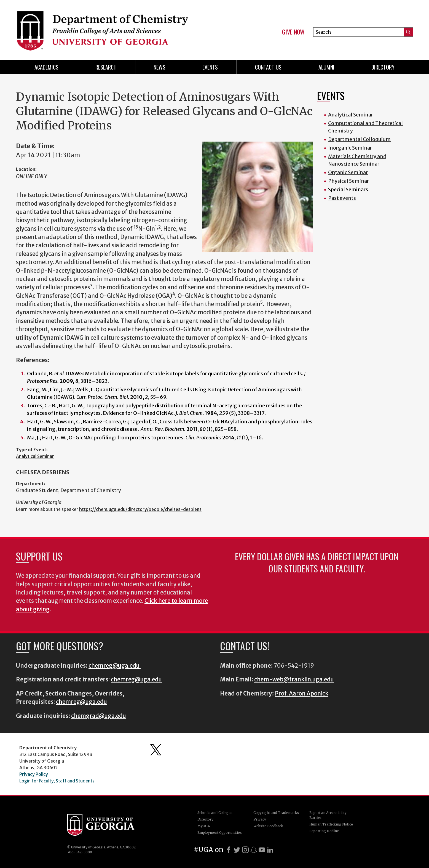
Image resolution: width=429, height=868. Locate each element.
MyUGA (204, 826)
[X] (237, 850)
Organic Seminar (348, 172)
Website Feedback (268, 826)
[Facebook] (229, 850)
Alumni (326, 67)
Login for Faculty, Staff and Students (57, 781)
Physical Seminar (348, 181)
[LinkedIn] (270, 850)
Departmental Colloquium (359, 139)
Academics (46, 67)
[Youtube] (262, 850)
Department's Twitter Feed (156, 750)
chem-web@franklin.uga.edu (294, 679)
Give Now (293, 32)
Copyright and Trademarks (276, 813)
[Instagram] (245, 850)
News (159, 67)
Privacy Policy (34, 774)
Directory (383, 67)
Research (106, 67)
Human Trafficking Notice (331, 824)
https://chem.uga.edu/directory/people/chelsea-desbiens (140, 509)
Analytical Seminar (35, 456)
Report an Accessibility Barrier (328, 815)
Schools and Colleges (215, 813)
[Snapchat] (254, 850)
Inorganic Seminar (350, 148)
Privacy (260, 819)
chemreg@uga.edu (115, 666)
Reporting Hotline (324, 831)
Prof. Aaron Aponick (302, 694)
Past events (342, 198)
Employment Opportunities (220, 833)
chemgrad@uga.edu (99, 716)
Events (210, 67)
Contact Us (268, 67)
